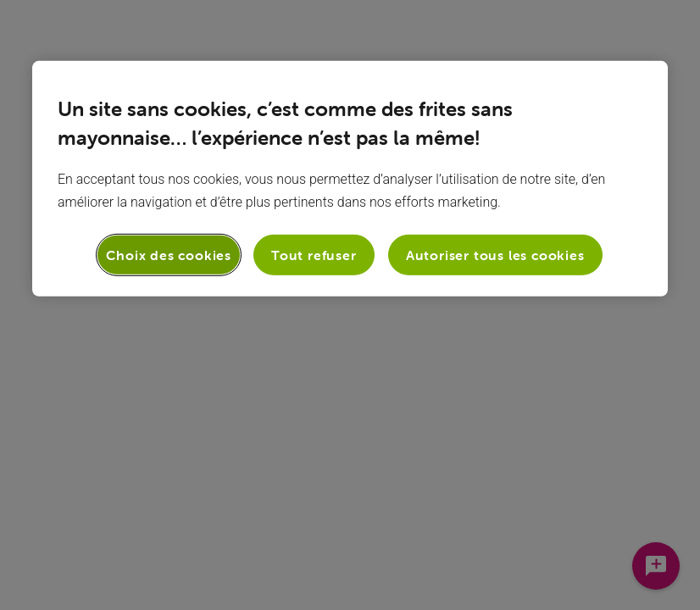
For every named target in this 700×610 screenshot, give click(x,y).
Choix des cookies (169, 255)
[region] (350, 179)
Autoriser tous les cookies (495, 255)
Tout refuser (314, 255)
